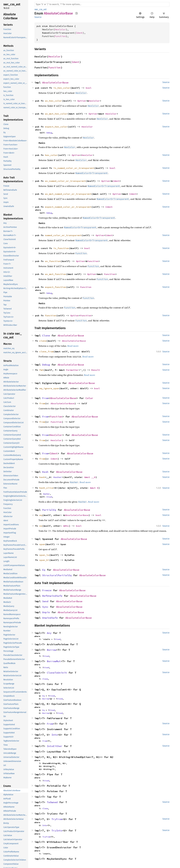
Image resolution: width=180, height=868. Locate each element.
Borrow (51, 650)
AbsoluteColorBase (55, 83)
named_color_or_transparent (63, 235)
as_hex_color (53, 101)
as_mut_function (56, 274)
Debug (49, 133)
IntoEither (55, 746)
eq (41, 515)
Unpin (46, 612)
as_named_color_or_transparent (65, 181)
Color (89, 398)
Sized (49, 497)
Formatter (72, 370)
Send (45, 601)
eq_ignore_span (49, 388)
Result (96, 370)
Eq (44, 570)
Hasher (58, 477)
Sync (45, 607)
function (51, 315)
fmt (41, 370)
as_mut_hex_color (56, 114)
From (45, 398)
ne (41, 526)
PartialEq (49, 510)
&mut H (94, 488)
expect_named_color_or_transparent (68, 207)
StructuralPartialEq (57, 575)
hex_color (51, 155)
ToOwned (52, 802)
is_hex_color (62, 88)
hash (42, 477)
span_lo (44, 555)
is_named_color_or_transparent (74, 168)
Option (82, 101)
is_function (61, 248)
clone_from (46, 351)
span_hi (44, 560)
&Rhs (66, 526)
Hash (45, 472)
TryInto (57, 831)
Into (55, 735)
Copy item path (77, 13)
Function (60, 36)
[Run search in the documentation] (102, 4)
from (42, 403)
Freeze (47, 590)
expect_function (56, 287)
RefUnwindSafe (52, 596)
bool (89, 88)
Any (49, 633)
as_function (53, 261)
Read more (73, 346)
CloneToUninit (57, 673)
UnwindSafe (50, 618)
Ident (79, 33)
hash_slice (46, 488)
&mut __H (90, 477)
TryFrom (57, 819)
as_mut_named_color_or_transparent (68, 194)
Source (38, 17)
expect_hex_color (56, 127)
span (42, 544)
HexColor (60, 29)
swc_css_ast (40, 9)
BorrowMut (54, 661)
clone (43, 341)
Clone (46, 336)
